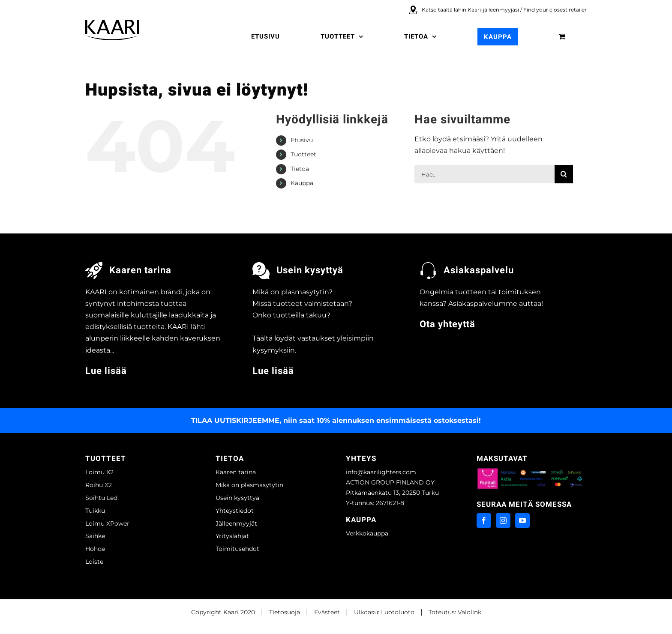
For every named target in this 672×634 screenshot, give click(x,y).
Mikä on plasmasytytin (249, 485)
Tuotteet (303, 154)
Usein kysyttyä (237, 498)
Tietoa (300, 169)
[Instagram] (503, 520)
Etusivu (302, 140)
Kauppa (302, 183)
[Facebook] (484, 520)
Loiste (94, 562)
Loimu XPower (107, 523)
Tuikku (95, 511)
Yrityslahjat (232, 536)
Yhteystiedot (235, 511)
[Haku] (564, 174)
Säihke (95, 536)
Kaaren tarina (236, 472)
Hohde (95, 549)
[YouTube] (522, 520)
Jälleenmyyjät (236, 523)
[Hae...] (484, 174)
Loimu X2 (99, 472)
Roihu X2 (99, 485)
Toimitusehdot (237, 549)
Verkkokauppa (367, 533)
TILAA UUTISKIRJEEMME (235, 420)
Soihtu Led (101, 498)
